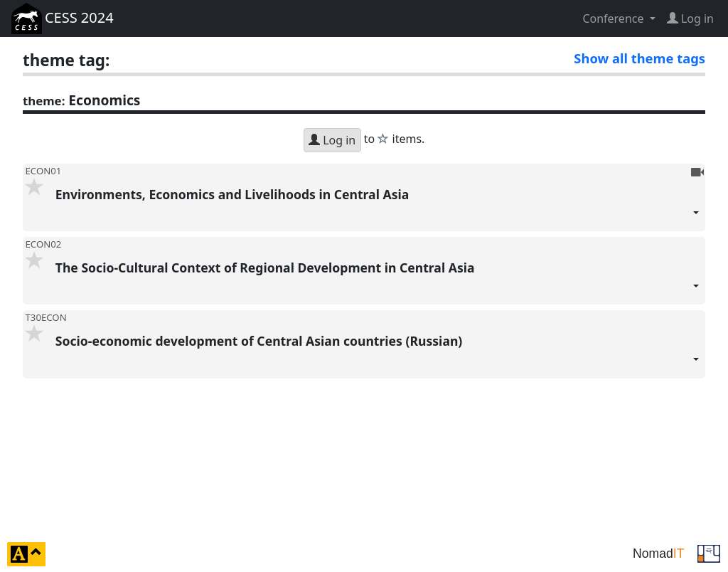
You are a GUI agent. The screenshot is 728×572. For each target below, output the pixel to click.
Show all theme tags (639, 58)
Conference (614, 18)
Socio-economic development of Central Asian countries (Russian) (378, 355)
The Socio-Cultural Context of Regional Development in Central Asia (378, 282)
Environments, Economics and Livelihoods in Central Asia (378, 208)
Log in (332, 140)
